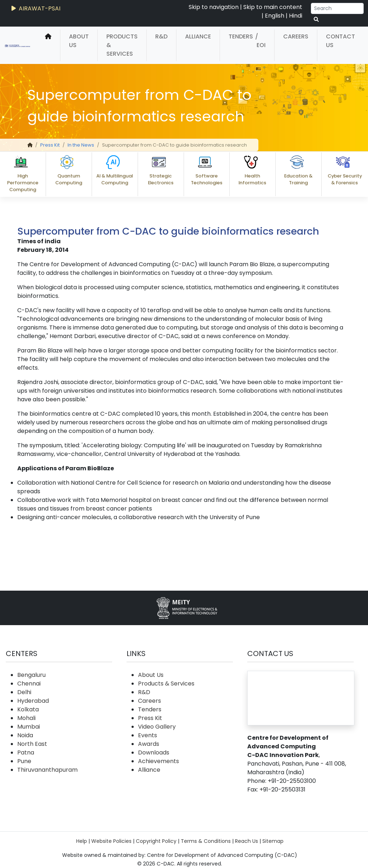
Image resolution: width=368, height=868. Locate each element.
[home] (48, 45)
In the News (81, 145)
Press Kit (50, 145)
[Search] (337, 8)
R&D (161, 36)
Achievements (158, 761)
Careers (296, 36)
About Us (79, 41)
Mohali (26, 718)
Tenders (241, 36)
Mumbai (29, 727)
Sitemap (273, 841)
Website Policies (111, 841)
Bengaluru (31, 675)
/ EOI (260, 41)
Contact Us (341, 41)
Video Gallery (157, 727)
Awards (149, 744)
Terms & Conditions (206, 841)
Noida (25, 735)
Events (148, 735)
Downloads (154, 752)
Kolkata (28, 709)
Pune (24, 761)
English (275, 16)
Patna (26, 752)
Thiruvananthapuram (47, 770)
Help (82, 841)
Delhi (24, 692)
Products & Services (122, 45)
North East (32, 744)
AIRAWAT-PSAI (35, 8)
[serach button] (316, 20)
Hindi (296, 16)
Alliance (198, 36)
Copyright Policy (156, 841)
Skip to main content (273, 7)
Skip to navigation (214, 7)
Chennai (29, 684)
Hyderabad (33, 701)
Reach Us (247, 841)
